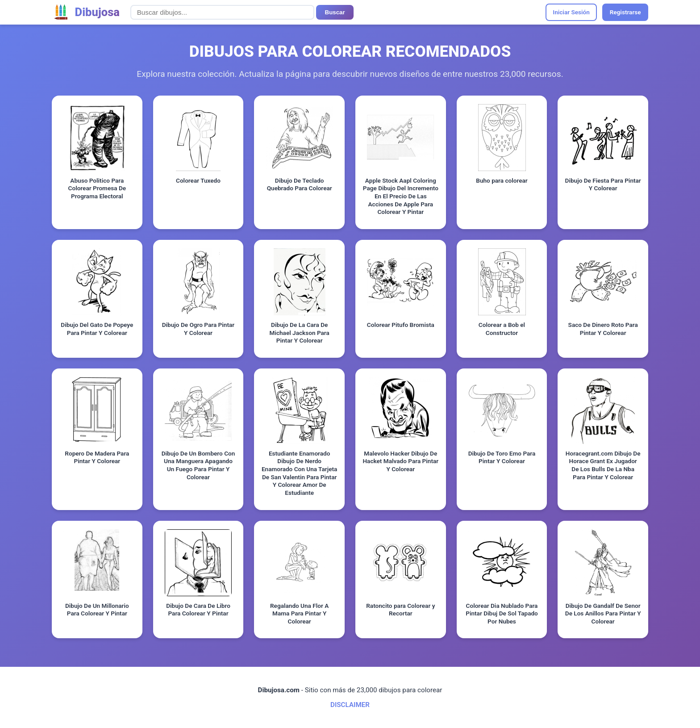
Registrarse (625, 12)
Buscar (335, 12)
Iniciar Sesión (571, 12)
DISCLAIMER (350, 705)
